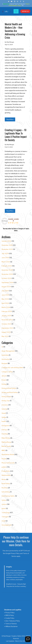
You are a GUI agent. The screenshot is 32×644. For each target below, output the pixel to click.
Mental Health (6, 446)
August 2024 (6, 287)
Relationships (6, 475)
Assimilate (5, 355)
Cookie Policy (10, 618)
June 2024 (5, 295)
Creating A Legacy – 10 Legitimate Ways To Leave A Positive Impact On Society (16, 135)
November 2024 (7, 274)
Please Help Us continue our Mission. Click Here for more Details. (16, 541)
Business (5, 363)
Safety (4, 500)
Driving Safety (6, 397)
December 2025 (7, 245)
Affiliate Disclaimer (11, 626)
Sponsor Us (6, 4)
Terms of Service (11, 624)
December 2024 (7, 270)
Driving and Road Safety (10, 392)
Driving (4, 384)
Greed (4, 413)
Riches (4, 479)
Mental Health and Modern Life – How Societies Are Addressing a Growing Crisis (15, 31)
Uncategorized (6, 525)
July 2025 (5, 253)
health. (4, 421)
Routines (5, 488)
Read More (10, 119)
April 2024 (5, 303)
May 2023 (5, 336)
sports (4, 508)
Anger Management (8, 351)
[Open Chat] (28, 639)
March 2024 (6, 307)
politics (4, 467)
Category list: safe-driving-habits (12, 368)
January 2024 (6, 316)
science (4, 504)
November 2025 (7, 249)
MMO (3, 450)
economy (5, 405)
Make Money (6, 438)
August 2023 (6, 332)
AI (2, 347)
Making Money (6, 442)
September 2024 (7, 282)
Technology (6, 513)
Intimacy (5, 430)
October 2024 (6, 278)
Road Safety (6, 484)
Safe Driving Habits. (8, 496)
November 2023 (7, 320)
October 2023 (6, 324)
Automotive (6, 359)
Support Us (25, 11)
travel (3, 521)
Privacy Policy (15, 553)
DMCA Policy (10, 615)
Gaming (4, 409)
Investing (5, 434)
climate (4, 376)
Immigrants (5, 426)
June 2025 (5, 258)
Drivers (4, 380)
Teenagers (5, 517)
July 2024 (5, 291)
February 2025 (7, 266)
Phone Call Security (8, 463)
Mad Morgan (10, 42)
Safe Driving (6, 492)
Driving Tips (6, 401)
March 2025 (6, 262)
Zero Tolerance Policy (13, 621)
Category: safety (7, 372)
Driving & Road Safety (9, 388)
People (4, 459)
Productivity (6, 471)
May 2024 (5, 299)
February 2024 (7, 311)
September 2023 (7, 328)
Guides (4, 417)
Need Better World (8, 454)
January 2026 (6, 241)
